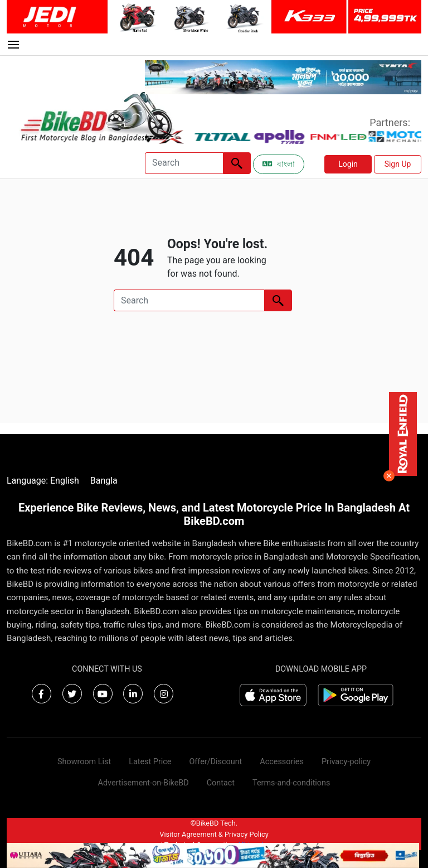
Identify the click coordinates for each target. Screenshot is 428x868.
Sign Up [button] (398, 164)
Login (348, 164)
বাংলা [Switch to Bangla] (279, 164)
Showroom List (84, 762)
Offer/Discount (215, 762)
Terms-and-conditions (291, 783)
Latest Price (150, 762)
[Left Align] (237, 163)
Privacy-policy (346, 762)
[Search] (184, 163)
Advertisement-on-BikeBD (144, 783)
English (65, 481)
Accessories (282, 762)
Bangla (104, 481)
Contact (221, 783)
